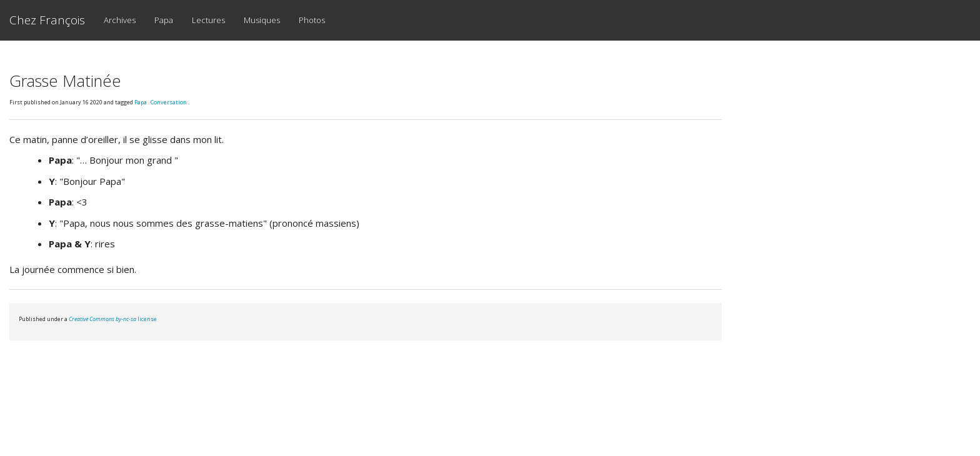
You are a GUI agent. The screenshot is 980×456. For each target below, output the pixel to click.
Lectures (208, 20)
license (113, 319)
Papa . (142, 102)
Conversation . (170, 102)
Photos (312, 20)
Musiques (262, 20)
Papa (164, 20)
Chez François (47, 20)
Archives (120, 20)
